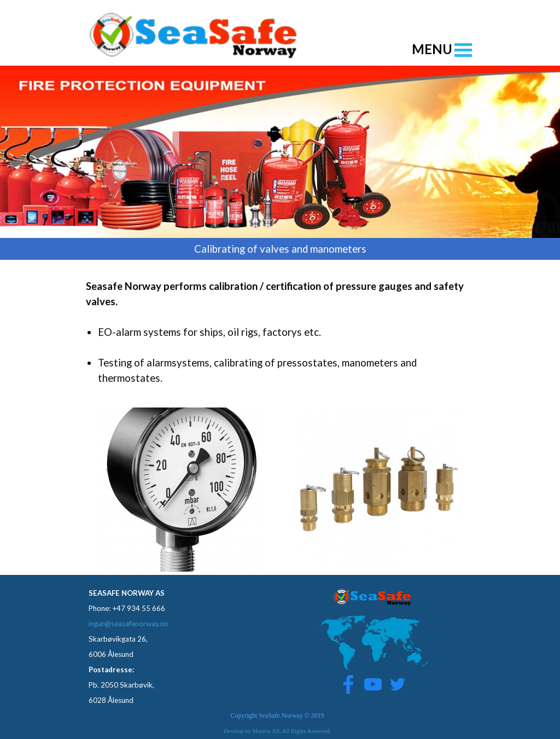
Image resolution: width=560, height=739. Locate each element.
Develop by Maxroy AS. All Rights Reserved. (277, 731)
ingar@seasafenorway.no (129, 624)
